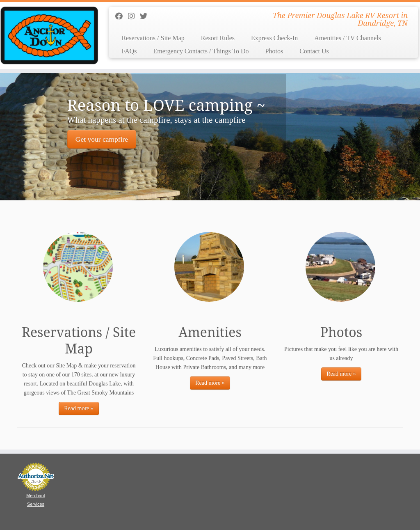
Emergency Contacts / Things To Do (201, 51)
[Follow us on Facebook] (122, 16)
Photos (274, 51)
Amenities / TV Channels (348, 38)
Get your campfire (102, 139)
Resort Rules (218, 38)
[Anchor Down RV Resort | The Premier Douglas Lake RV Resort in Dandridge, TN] (49, 36)
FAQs (129, 51)
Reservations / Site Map (153, 38)
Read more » (79, 408)
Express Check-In (274, 38)
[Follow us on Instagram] (134, 16)
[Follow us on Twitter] (146, 16)
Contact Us (314, 51)
